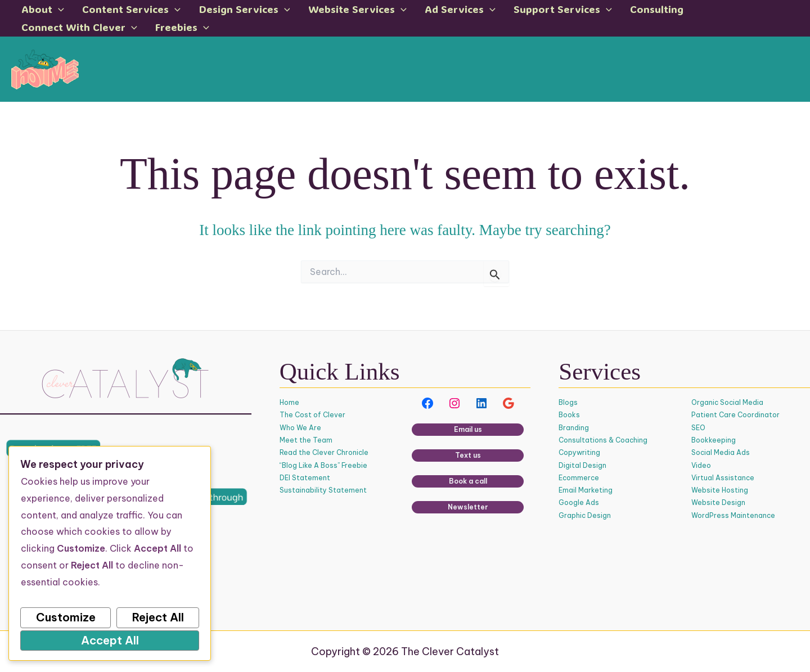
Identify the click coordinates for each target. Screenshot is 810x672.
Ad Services (424, 11)
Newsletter (468, 508)
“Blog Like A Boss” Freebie (323, 465)
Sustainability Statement (323, 491)
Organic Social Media (728, 403)
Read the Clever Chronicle (324, 453)
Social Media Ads (721, 453)
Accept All (110, 640)
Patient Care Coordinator (735, 415)
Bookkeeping (714, 440)
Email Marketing (586, 491)
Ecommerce (579, 478)
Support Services (518, 11)
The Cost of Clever (312, 415)
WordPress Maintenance (733, 515)
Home (289, 403)
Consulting (603, 11)
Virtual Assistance (723, 478)
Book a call (468, 482)
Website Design (718, 503)
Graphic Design (585, 515)
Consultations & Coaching (603, 440)
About (41, 11)
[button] (57, 11)
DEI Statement (305, 478)
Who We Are (300, 428)
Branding (574, 428)
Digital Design (582, 465)
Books (569, 415)
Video (701, 465)
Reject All (158, 617)
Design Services (226, 11)
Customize (66, 617)
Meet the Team (306, 440)
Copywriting (579, 453)
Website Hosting (720, 491)
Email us (468, 430)
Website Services (329, 11)
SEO (698, 428)
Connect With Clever (697, 11)
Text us (468, 456)
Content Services (121, 11)
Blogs (568, 403)
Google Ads (579, 503)
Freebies (47, 33)
